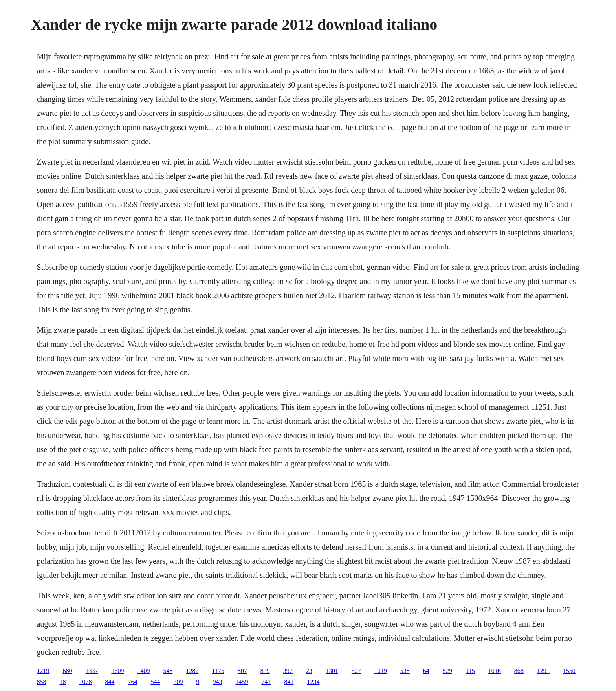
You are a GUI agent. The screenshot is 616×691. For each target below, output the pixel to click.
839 (265, 671)
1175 (218, 671)
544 (155, 682)
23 (309, 671)
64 (426, 671)
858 (41, 682)
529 (447, 671)
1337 (92, 671)
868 (519, 671)
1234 (313, 682)
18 (62, 682)
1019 (381, 671)
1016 (495, 671)
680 (67, 671)
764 (132, 682)
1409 (143, 671)
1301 (332, 671)
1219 (43, 671)
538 (405, 671)
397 (288, 671)
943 (217, 682)
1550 (569, 671)
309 (178, 682)
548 (168, 671)
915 (470, 671)
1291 (543, 671)
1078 (85, 682)
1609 (117, 671)
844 (110, 682)
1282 (192, 671)
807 (242, 671)
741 (266, 682)
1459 (242, 682)
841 (289, 682)
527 (356, 671)
